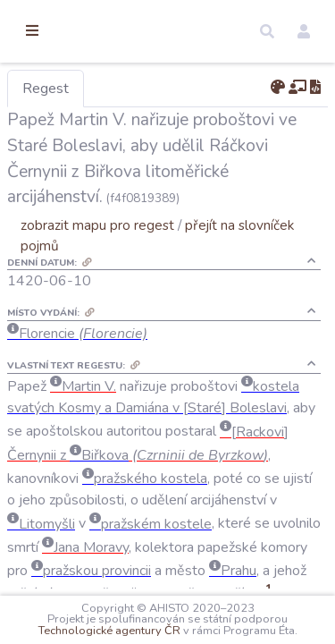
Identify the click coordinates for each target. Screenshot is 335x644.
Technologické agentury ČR (243, 619)
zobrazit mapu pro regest (190, 276)
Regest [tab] (138, 89)
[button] (267, 31)
